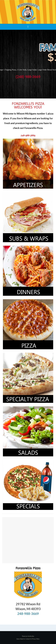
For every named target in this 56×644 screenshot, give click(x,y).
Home (18, 639)
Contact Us (29, 639)
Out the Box (31, 636)
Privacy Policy (36, 639)
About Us (23, 639)
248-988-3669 (28, 135)
